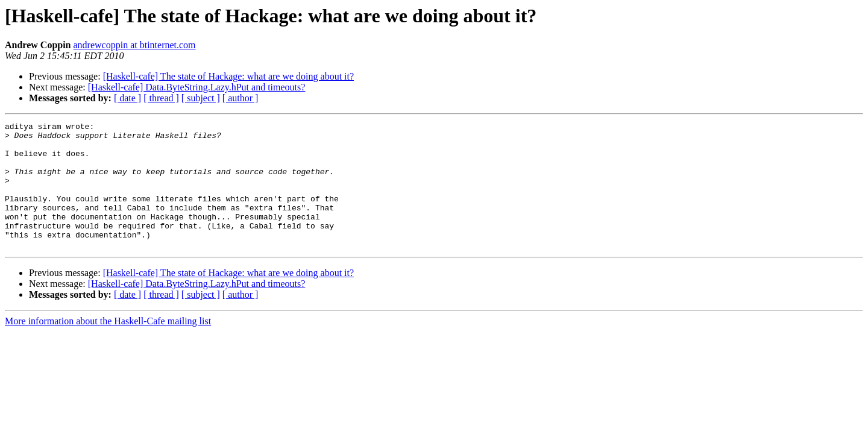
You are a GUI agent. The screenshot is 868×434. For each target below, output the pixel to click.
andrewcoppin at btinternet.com (135, 45)
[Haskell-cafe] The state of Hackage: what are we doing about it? (228, 76)
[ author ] (241, 98)
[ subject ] (201, 98)
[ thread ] (161, 98)
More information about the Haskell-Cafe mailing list (108, 346)
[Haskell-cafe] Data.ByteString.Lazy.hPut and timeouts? (197, 87)
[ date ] (127, 98)
